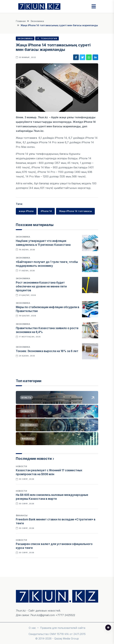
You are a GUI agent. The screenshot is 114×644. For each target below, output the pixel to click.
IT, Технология (47, 38)
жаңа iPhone (26, 211)
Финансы (22, 515)
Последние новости (34, 459)
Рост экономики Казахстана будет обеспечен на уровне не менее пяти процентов (41, 286)
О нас (32, 628)
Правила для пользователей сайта (63, 628)
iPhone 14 (46, 211)
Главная (21, 21)
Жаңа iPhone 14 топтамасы (75, 211)
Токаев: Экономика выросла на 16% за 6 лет (47, 351)
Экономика (37, 21)
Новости (21, 466)
